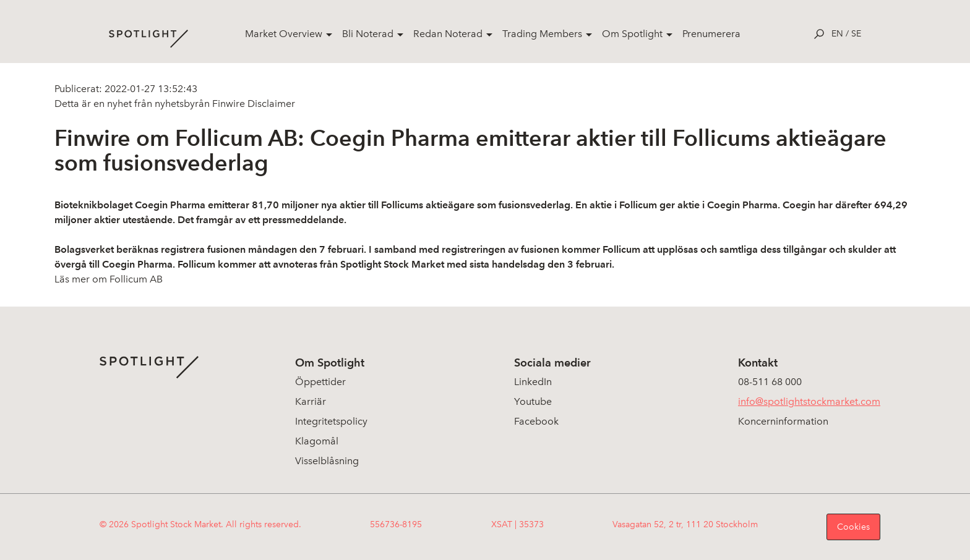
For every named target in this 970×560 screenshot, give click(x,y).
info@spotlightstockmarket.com (809, 401)
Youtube (533, 401)
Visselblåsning (327, 461)
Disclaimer (270, 104)
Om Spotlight (632, 34)
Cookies (853, 527)
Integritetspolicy (331, 421)
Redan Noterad (448, 34)
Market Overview (284, 34)
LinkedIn (533, 382)
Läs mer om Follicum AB (109, 279)
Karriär (311, 401)
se (856, 34)
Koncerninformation (783, 421)
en (837, 34)
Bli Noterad (368, 34)
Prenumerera (711, 34)
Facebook (536, 421)
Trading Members (542, 34)
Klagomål (317, 441)
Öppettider (320, 382)
